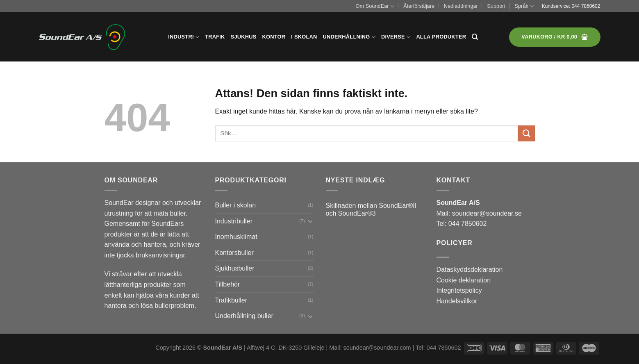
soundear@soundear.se (487, 213)
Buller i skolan (236, 205)
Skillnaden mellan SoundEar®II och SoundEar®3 (371, 209)
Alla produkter (441, 37)
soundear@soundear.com (377, 348)
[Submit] (526, 133)
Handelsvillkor (457, 301)
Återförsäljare (419, 6)
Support (496, 6)
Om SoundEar (375, 6)
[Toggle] (310, 221)
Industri (184, 37)
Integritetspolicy (459, 290)
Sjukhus (244, 37)
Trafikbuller (231, 300)
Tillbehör (228, 284)
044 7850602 (586, 6)
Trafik (215, 37)
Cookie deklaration (464, 280)
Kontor (274, 37)
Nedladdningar (461, 6)
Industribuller (234, 221)
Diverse (396, 37)
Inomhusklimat (236, 237)
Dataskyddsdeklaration (470, 270)
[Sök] (475, 37)
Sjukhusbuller (235, 268)
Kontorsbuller (234, 253)
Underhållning (349, 37)
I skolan (304, 37)
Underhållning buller (244, 316)
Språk (524, 6)
